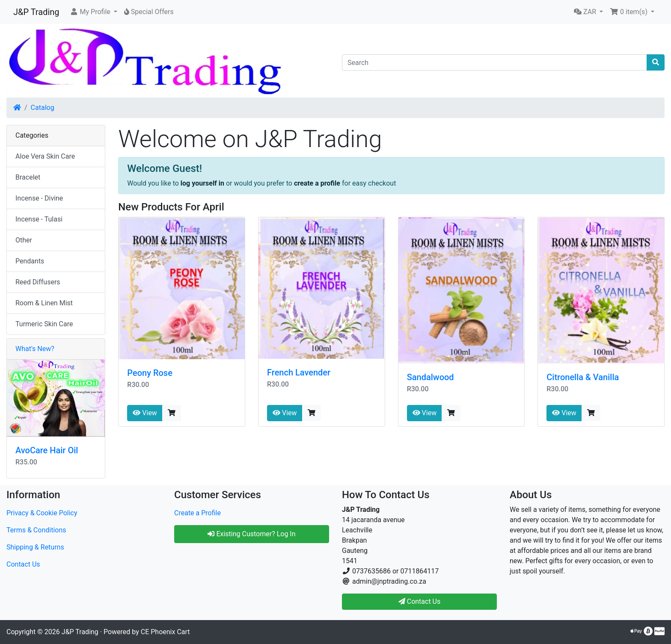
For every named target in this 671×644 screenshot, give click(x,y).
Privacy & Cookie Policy (42, 513)
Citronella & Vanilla (583, 377)
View (145, 413)
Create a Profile (197, 513)
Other (24, 240)
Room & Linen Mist (44, 303)
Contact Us (23, 564)
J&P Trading (36, 12)
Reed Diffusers (38, 282)
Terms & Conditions (36, 530)
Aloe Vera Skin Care (45, 156)
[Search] (494, 62)
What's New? (35, 349)
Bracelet (28, 177)
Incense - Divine (39, 198)
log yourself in (202, 183)
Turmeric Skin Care (44, 324)
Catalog (43, 108)
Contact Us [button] (420, 601)
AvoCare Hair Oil (47, 450)
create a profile (317, 183)
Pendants (30, 261)
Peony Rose (150, 373)
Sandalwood (431, 377)
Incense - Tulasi (39, 219)
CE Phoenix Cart (165, 632)
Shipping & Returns (35, 547)
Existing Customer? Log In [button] (251, 534)
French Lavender (299, 372)
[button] (94, 12)
